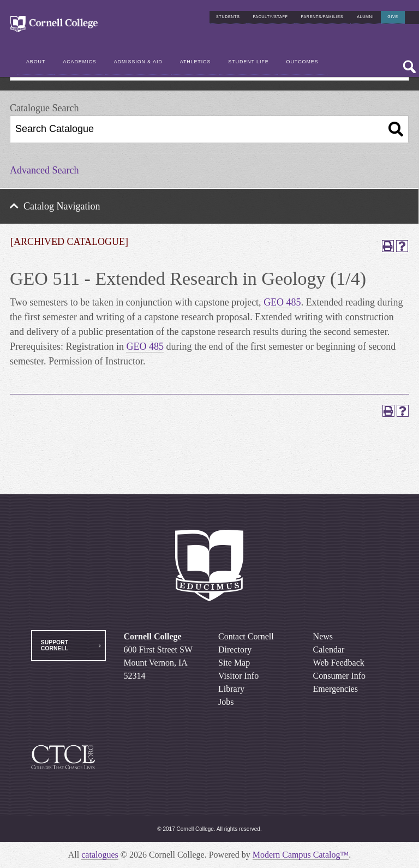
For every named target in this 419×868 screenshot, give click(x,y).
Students (228, 17)
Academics (79, 62)
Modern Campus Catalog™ (301, 855)
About (36, 62)
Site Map (234, 663)
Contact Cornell (246, 636)
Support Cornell (55, 645)
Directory (235, 649)
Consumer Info (339, 676)
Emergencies (336, 689)
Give (393, 17)
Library (231, 689)
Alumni (365, 17)
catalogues (100, 855)
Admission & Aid (138, 62)
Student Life (248, 62)
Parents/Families (322, 17)
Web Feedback (339, 663)
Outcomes (303, 62)
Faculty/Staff (271, 17)
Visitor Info (238, 676)
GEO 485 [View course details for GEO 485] (282, 302)
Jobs (226, 702)
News (323, 636)
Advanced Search (44, 170)
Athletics (196, 62)
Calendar (329, 649)
